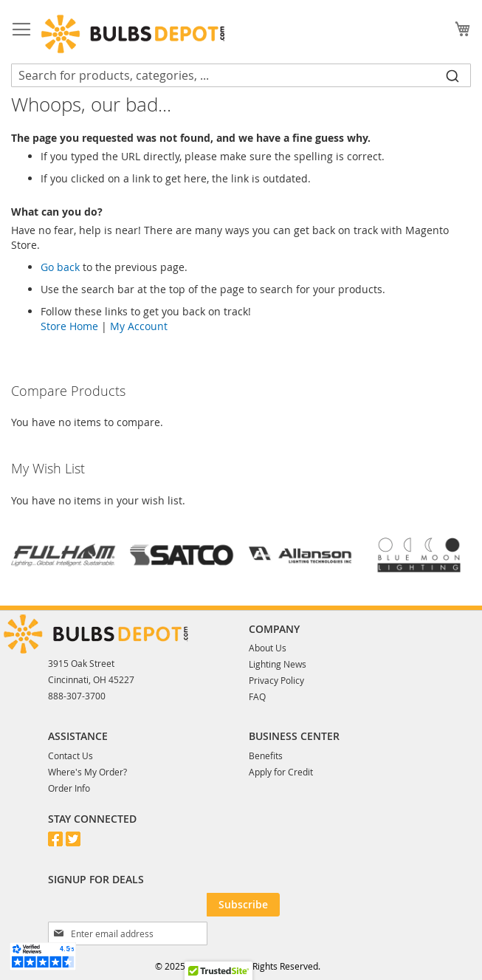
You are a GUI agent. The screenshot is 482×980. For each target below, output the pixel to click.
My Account (139, 326)
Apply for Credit (281, 772)
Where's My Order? (87, 772)
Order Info (69, 788)
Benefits (266, 755)
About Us (268, 648)
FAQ (257, 696)
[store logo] (133, 34)
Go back (60, 267)
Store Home (69, 326)
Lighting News (278, 664)
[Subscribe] (243, 905)
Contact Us (70, 755)
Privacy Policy (276, 680)
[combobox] (241, 75)
